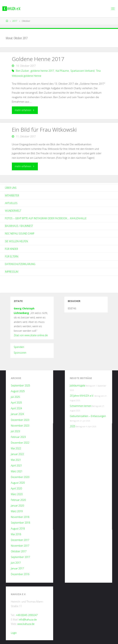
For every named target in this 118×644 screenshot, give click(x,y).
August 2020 (18, 483)
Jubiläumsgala (77, 385)
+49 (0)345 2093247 (27, 615)
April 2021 (16, 465)
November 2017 (20, 546)
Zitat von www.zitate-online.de (31, 335)
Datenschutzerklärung (20, 264)
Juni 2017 (16, 563)
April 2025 (16, 403)
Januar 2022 (17, 454)
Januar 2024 (17, 414)
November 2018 (20, 517)
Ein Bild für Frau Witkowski (44, 129)
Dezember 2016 (20, 574)
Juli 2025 (15, 397)
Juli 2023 (15, 431)
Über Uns (11, 188)
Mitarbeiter (12, 195)
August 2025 (18, 391)
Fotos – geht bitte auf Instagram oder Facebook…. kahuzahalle (46, 218)
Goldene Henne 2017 (38, 59)
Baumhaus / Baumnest (19, 226)
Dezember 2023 (20, 420)
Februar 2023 (18, 437)
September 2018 (20, 523)
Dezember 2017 (20, 540)
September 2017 (20, 557)
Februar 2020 (18, 500)
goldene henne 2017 (42, 71)
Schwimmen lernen (81, 406)
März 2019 (17, 511)
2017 (15, 21)
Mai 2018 (16, 534)
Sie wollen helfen (16, 241)
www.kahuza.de (26, 624)
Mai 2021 (16, 460)
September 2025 (20, 385)
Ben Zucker (22, 71)
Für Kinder (12, 249)
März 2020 (17, 494)
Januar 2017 (17, 568)
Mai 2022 (16, 448)
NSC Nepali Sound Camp (20, 233)
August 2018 (18, 529)
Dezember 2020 (20, 477)
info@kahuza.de (28, 620)
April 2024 (16, 408)
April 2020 (16, 488)
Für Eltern (12, 256)
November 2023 (20, 426)
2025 (73, 426)
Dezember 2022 (20, 443)
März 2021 (17, 471)
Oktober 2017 (19, 551)
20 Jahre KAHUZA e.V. (82, 396)
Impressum (12, 272)
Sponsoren (20, 353)
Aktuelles (11, 203)
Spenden (19, 347)
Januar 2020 (17, 506)
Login (14, 633)
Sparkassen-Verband (82, 71)
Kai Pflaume (62, 71)
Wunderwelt (13, 211)
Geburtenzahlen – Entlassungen (88, 416)
